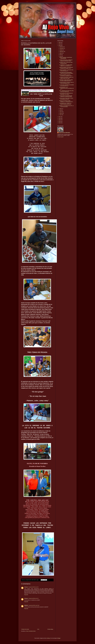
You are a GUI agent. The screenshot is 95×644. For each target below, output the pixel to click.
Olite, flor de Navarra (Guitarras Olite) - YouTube (34, 90)
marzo (61, 112)
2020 (60, 42)
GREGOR (26, 605)
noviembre (62, 48)
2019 (60, 44)
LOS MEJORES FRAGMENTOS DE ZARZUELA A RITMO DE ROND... (66, 96)
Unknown (26, 587)
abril (60, 110)
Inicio (38, 629)
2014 (60, 121)
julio (60, 55)
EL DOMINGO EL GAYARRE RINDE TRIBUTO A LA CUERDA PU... (66, 65)
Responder (26, 595)
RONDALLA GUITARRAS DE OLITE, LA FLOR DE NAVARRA (66, 106)
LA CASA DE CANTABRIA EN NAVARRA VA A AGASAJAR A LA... (67, 85)
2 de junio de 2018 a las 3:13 (33, 598)
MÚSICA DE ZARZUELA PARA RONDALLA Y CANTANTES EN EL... (66, 101)
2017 (60, 117)
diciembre (61, 47)
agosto (61, 53)
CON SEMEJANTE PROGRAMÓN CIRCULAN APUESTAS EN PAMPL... (66, 73)
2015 (60, 120)
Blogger (59, 638)
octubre (61, 50)
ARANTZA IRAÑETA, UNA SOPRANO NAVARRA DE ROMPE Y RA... (66, 68)
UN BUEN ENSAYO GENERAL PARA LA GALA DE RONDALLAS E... (67, 83)
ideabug (48, 638)
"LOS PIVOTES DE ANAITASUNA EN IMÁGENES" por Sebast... (66, 94)
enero (61, 115)
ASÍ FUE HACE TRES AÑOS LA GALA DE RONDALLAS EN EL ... (66, 99)
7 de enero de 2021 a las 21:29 (34, 605)
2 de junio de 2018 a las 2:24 (33, 587)
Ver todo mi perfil (60, 137)
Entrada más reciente (25, 629)
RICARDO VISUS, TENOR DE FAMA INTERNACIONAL (66, 63)
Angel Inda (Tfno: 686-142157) (64, 133)
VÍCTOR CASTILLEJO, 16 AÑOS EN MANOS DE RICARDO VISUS (66, 60)
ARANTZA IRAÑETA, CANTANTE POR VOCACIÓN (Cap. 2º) (66, 70)
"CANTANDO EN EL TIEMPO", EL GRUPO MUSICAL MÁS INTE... (65, 104)
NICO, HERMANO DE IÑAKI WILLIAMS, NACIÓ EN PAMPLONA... (67, 91)
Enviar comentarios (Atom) (31, 631)
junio (61, 56)
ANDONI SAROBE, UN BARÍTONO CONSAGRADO (66, 58)
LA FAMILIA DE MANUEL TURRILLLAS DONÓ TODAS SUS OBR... (66, 78)
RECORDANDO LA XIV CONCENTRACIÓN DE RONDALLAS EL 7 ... (67, 88)
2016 (60, 118)
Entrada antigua (50, 629)
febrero (61, 113)
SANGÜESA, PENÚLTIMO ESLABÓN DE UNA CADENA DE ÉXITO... (66, 80)
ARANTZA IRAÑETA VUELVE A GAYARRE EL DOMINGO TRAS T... (66, 75)
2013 (60, 123)
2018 (60, 46)
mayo (61, 109)
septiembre (62, 52)
